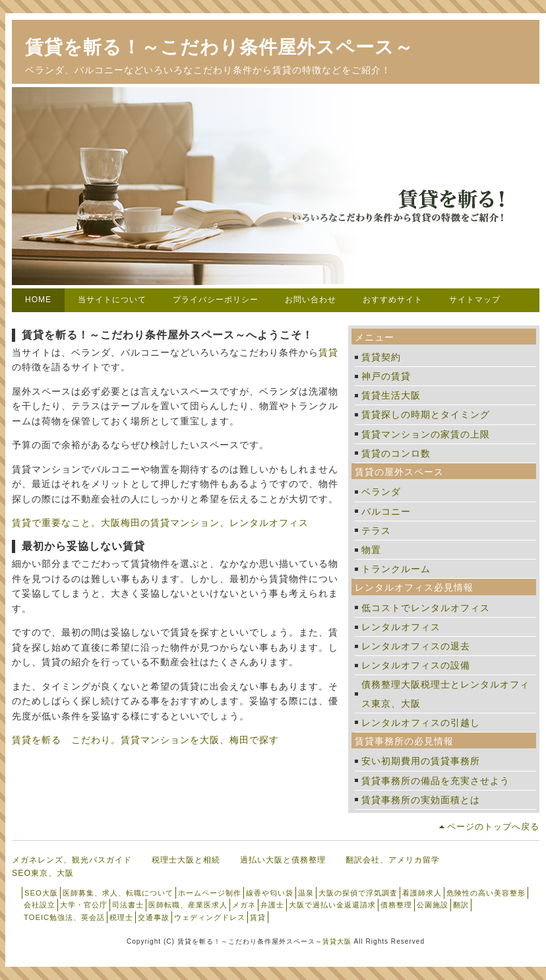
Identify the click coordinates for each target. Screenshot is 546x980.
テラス (376, 531)
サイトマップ (475, 300)
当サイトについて (112, 300)
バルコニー (386, 511)
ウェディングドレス (210, 917)
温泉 (306, 893)
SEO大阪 (41, 893)
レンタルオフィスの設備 (416, 665)
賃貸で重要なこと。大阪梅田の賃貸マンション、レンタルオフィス (160, 523)
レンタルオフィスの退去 (416, 646)
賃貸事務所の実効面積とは (421, 800)
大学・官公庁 (84, 905)
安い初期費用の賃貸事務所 (421, 761)
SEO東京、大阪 (43, 873)
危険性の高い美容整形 (486, 893)
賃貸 (328, 352)
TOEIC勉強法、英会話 (64, 917)
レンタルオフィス (401, 627)
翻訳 (461, 905)
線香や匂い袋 (270, 893)
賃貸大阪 (337, 941)
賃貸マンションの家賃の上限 (426, 434)
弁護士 (272, 905)
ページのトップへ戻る (493, 827)
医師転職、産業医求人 (188, 905)
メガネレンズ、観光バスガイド (72, 860)
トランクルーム (396, 569)
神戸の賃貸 (386, 376)
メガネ (244, 905)
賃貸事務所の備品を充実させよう (436, 781)
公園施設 (433, 905)
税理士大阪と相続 (186, 860)
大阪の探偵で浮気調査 (358, 893)
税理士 (121, 917)
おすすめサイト (393, 300)
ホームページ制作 (210, 893)
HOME (38, 300)
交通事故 (154, 917)
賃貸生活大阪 (391, 395)
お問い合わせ (311, 300)
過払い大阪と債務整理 (283, 860)
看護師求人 (422, 893)
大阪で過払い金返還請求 (332, 905)
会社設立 (40, 905)
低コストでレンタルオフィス (426, 608)
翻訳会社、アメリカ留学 (393, 860)
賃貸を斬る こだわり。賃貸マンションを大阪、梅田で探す (145, 740)
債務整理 (396, 905)
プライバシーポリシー (216, 300)
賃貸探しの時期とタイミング (426, 414)
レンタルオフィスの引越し (421, 723)
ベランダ (381, 492)
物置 (371, 550)
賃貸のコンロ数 (396, 453)
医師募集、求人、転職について (118, 893)
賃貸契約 (381, 357)
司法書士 (128, 905)
